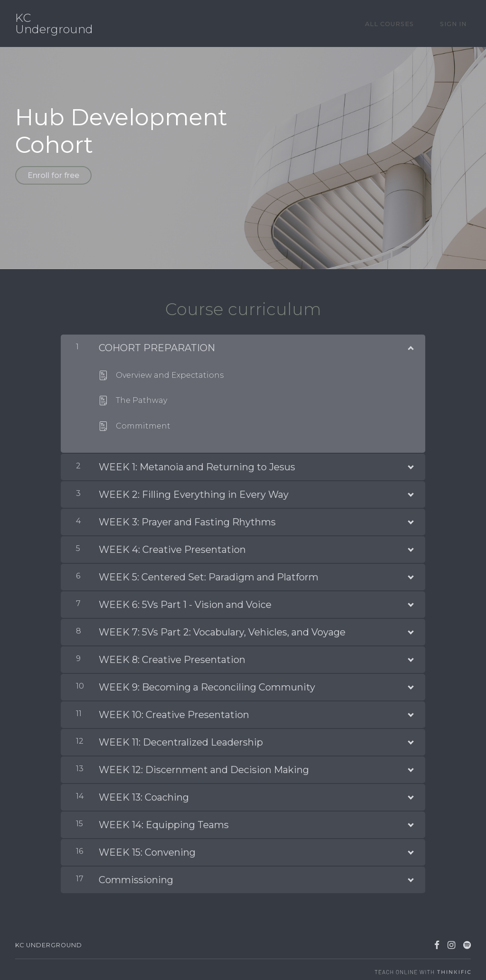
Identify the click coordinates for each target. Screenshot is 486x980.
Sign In (458, 23)
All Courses (403, 23)
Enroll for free (53, 175)
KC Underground (54, 24)
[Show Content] (410, 342)
